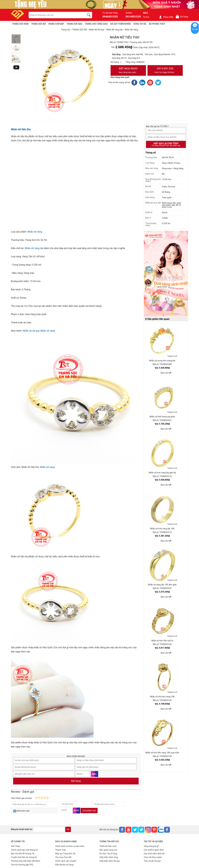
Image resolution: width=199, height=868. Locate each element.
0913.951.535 (165, 71)
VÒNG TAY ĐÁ (140, 24)
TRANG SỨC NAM (20, 24)
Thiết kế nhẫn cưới (108, 846)
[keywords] (55, 15)
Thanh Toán (61, 850)
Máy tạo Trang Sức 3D (65, 854)
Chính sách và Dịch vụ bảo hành (70, 846)
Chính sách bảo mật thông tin (24, 850)
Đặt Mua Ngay (128, 71)
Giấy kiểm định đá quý (110, 861)
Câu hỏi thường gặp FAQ (22, 865)
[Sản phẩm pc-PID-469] (166, 274)
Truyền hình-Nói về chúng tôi (24, 857)
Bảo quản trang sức (108, 850)
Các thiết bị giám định (154, 850)
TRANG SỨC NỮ (38, 24)
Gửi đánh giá (89, 811)
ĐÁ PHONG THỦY (157, 24)
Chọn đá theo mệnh (153, 857)
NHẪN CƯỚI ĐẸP (56, 24)
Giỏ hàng (182, 17)
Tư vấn (195, 29)
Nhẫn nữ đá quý (31, 331)
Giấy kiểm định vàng (109, 857)
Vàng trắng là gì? (151, 846)
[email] (49, 829)
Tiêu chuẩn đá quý (152, 861)
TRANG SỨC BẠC (74, 24)
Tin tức (146, 17)
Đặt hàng (76, 781)
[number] (122, 62)
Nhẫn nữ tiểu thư (21, 129)
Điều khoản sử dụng (64, 865)
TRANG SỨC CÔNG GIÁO (96, 24)
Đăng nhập (166, 17)
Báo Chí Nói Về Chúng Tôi (23, 854)
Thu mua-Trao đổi (63, 857)
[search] (89, 15)
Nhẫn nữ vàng (35, 232)
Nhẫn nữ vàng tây (34, 248)
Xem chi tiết (166, 373)
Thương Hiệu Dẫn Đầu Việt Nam (26, 861)
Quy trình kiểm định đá (154, 854)
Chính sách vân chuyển (66, 861)
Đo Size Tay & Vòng (108, 854)
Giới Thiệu (16, 846)
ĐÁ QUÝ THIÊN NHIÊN (121, 24)
